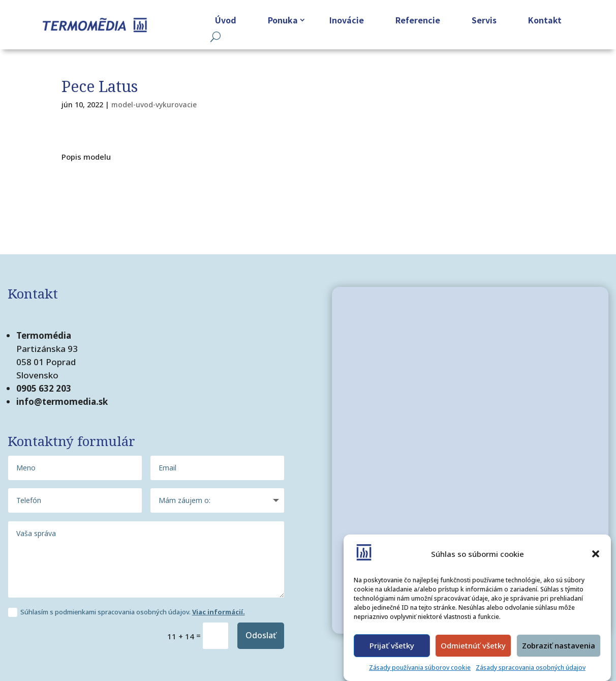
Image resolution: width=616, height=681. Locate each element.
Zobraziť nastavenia (559, 645)
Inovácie (347, 20)
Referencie (418, 20)
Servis (484, 20)
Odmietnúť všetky (473, 645)
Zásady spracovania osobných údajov (531, 668)
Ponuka (283, 20)
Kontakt (545, 20)
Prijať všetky (392, 645)
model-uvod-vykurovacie (154, 105)
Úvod (226, 20)
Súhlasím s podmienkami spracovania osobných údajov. (127, 612)
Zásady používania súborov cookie (420, 668)
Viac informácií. (219, 612)
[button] (596, 554)
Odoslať (261, 635)
